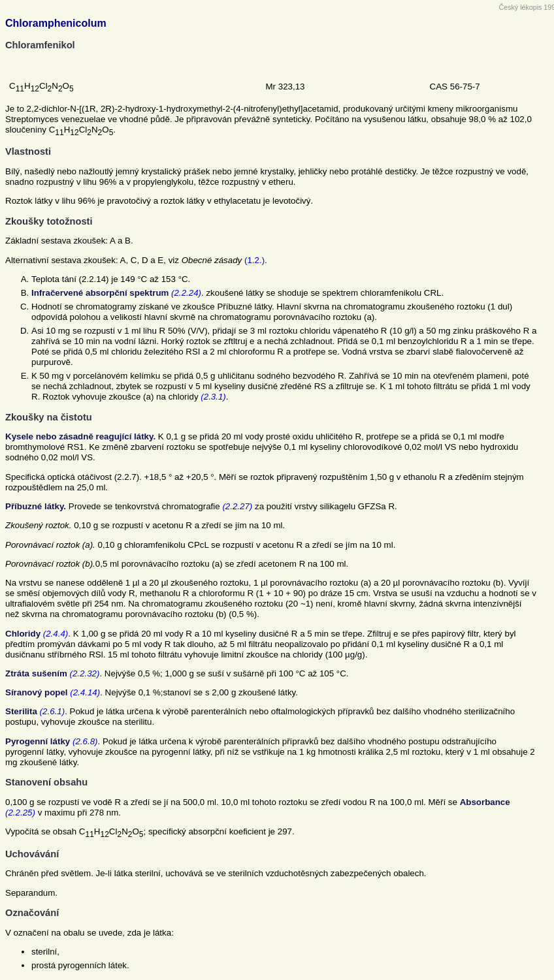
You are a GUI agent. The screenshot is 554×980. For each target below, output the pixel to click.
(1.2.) (254, 260)
